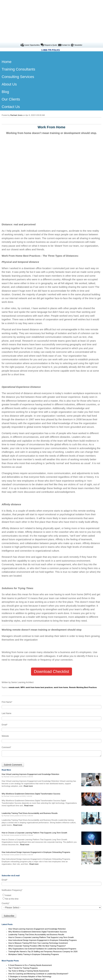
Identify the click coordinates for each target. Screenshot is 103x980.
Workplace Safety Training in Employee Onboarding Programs (34, 892)
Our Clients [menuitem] (11, 65)
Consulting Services (51, 950)
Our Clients (51, 955)
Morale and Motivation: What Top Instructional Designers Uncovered (36, 920)
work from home (61, 625)
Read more (28, 724)
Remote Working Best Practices (83, 625)
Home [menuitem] (6, 27)
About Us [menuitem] (9, 50)
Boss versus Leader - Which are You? (24, 929)
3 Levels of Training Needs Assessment (24, 926)
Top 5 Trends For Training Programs (23, 906)
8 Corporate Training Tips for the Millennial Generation (30, 923)
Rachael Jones (16, 81)
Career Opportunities (32, 11)
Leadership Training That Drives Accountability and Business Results (36, 873)
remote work (14, 625)
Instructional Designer (51, 968)
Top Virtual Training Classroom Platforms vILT (27, 917)
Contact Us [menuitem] (11, 72)
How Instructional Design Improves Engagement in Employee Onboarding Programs (42, 878)
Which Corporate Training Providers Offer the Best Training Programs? (37, 884)
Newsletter (78, 11)
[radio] (51, 833)
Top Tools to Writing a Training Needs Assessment (29, 909)
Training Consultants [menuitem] (18, 35)
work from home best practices (39, 625)
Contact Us (66, 11)
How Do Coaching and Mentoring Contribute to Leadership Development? (38, 912)
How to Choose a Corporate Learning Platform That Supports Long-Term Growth (41, 875)
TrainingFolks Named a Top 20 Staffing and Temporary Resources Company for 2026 (43, 890)
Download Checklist (52, 609)
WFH (23, 625)
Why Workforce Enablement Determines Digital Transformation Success (38, 870)
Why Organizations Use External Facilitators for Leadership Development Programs (42, 887)
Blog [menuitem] (5, 57)
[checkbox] (51, 835)
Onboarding (51, 973)
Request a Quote (51, 11)
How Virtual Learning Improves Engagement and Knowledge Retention (37, 867)
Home (51, 941)
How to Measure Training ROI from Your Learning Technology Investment (38, 881)
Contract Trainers (51, 946)
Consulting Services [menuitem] (18, 42)
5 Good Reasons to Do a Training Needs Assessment (30, 903)
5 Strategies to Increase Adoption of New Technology (30, 915)
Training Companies (51, 964)
